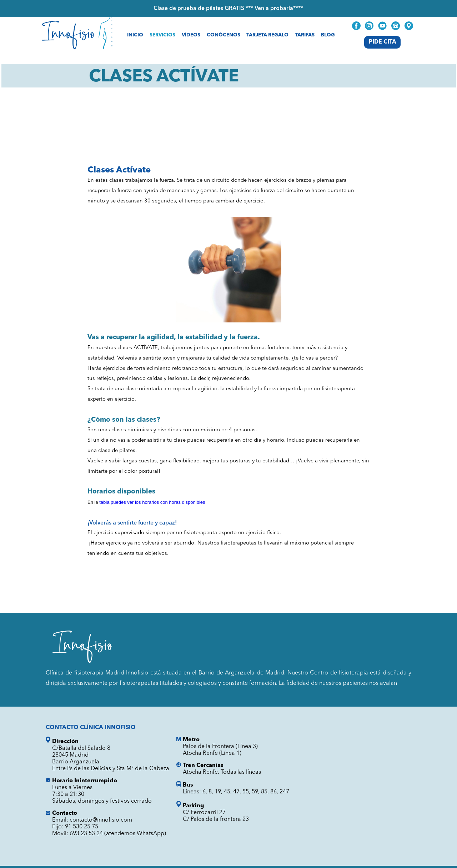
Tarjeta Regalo (267, 35)
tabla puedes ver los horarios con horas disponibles (152, 502)
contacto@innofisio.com (101, 820)
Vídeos (191, 35)
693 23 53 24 (86, 834)
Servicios (162, 35)
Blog (328, 35)
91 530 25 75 (82, 827)
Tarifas (305, 35)
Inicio (135, 35)
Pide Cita (383, 42)
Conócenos (224, 35)
